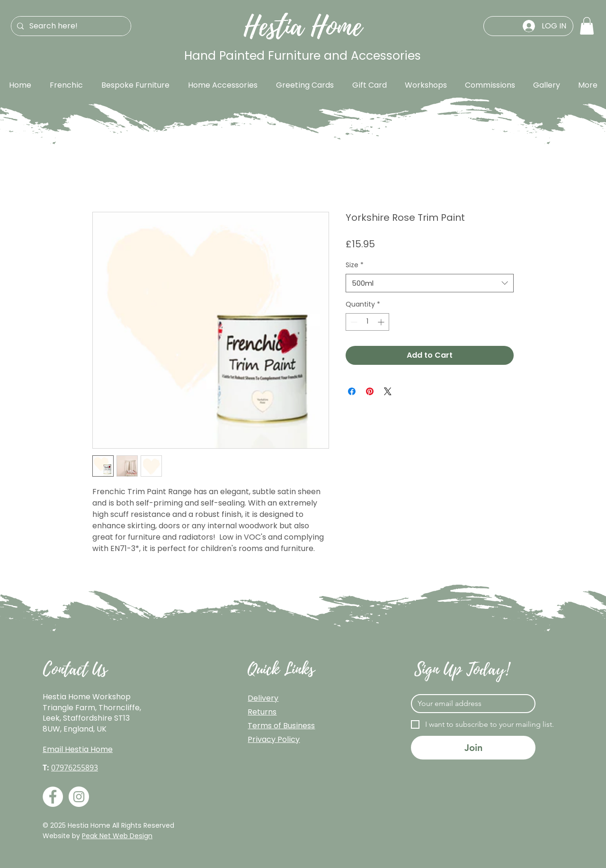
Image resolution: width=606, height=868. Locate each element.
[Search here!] (70, 26)
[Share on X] (388, 391)
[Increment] (382, 322)
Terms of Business (281, 726)
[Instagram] (79, 797)
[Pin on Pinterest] (370, 391)
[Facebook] (53, 797)
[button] (587, 26)
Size (355, 265)
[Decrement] (353, 322)
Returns (262, 712)
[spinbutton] (367, 322)
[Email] (470, 704)
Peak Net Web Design (117, 836)
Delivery (263, 698)
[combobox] (430, 283)
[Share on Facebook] (352, 391)
